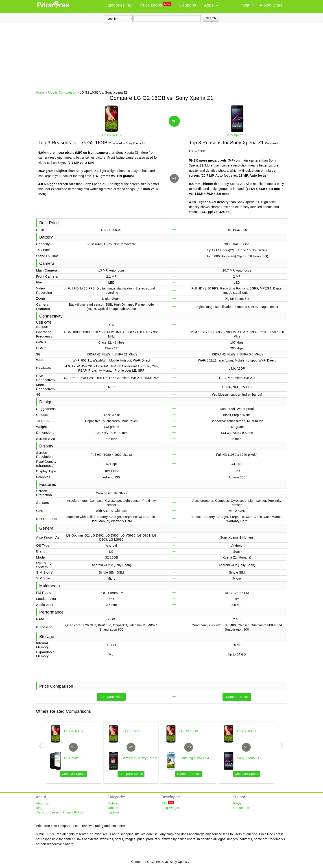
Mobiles (113, 803)
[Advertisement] (161, 57)
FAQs (237, 803)
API (168, 803)
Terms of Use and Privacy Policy (59, 812)
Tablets (113, 808)
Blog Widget (170, 808)
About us (42, 803)
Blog (39, 808)
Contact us (241, 808)
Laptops (113, 812)
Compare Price (111, 697)
